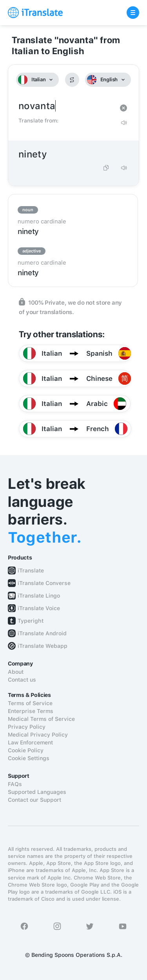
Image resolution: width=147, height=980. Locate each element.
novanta (66, 106)
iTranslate (31, 570)
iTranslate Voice (39, 608)
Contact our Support (34, 800)
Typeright (31, 621)
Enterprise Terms (31, 711)
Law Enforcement (30, 742)
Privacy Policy (27, 727)
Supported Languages (37, 792)
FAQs (15, 784)
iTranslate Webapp (43, 646)
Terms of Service (30, 703)
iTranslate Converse (44, 583)
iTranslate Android (42, 633)
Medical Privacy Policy (38, 735)
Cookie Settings (29, 758)
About (16, 672)
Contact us (22, 680)
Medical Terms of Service (41, 719)
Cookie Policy (26, 750)
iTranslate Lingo (39, 596)
